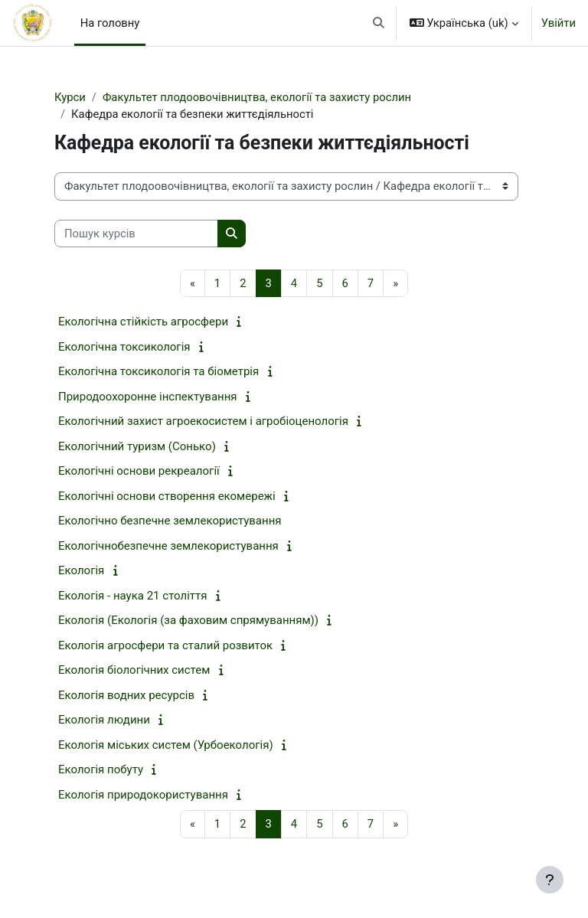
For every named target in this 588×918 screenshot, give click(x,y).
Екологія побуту (101, 769)
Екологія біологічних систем (134, 670)
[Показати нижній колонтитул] (550, 880)
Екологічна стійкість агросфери (143, 322)
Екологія (81, 570)
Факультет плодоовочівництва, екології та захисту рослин (257, 97)
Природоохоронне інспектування (148, 397)
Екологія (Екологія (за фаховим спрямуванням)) (188, 620)
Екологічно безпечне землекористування (170, 521)
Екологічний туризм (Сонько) (137, 446)
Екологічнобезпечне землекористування (168, 546)
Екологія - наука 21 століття (132, 596)
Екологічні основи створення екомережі (167, 496)
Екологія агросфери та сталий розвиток (165, 645)
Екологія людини (104, 720)
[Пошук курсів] (136, 234)
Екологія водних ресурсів (126, 695)
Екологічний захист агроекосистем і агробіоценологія (203, 421)
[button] (379, 23)
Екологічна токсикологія (124, 347)
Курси (70, 97)
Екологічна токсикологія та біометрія (158, 371)
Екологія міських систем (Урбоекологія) (166, 745)
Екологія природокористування (143, 795)
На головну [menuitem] (110, 23)
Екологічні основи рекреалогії (139, 471)
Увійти (559, 23)
